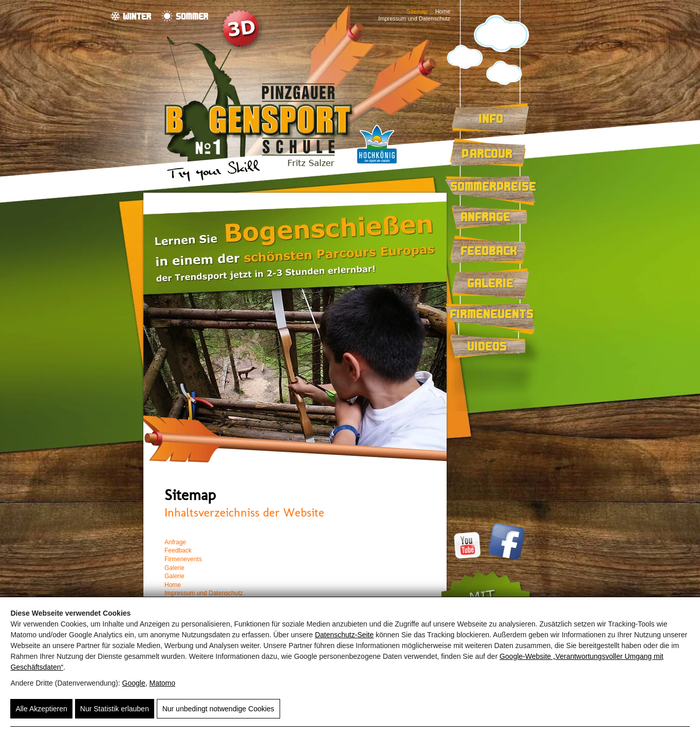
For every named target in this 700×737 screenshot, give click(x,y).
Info (491, 118)
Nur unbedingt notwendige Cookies (218, 709)
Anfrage (486, 216)
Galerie (491, 283)
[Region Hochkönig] (377, 165)
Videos (487, 346)
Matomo (162, 683)
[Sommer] (185, 16)
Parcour (487, 153)
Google (134, 683)
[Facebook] (505, 558)
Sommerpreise (494, 186)
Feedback (489, 250)
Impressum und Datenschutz (414, 19)
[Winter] (131, 16)
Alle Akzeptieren (41, 709)
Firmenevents (492, 314)
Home (443, 11)
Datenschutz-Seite (344, 635)
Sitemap (417, 11)
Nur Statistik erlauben (115, 709)
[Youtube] (468, 558)
